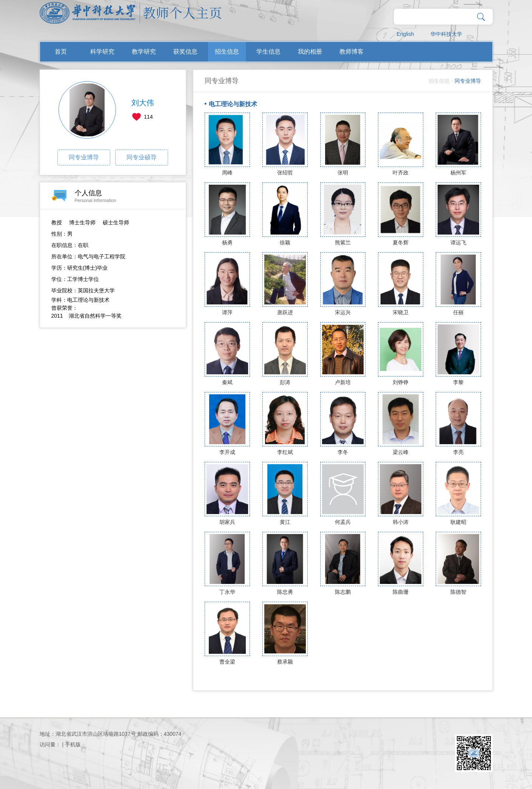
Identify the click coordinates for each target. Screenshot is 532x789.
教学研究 (144, 52)
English (406, 34)
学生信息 (268, 52)
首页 (61, 52)
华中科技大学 (446, 34)
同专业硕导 (142, 157)
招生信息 (227, 52)
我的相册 (310, 52)
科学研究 (102, 52)
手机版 (73, 744)
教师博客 (352, 52)
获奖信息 (185, 52)
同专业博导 (84, 157)
